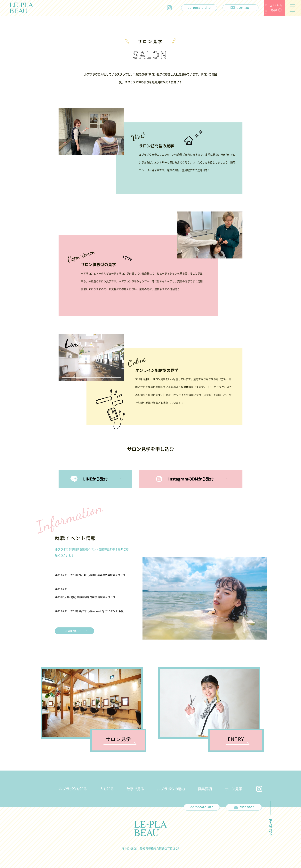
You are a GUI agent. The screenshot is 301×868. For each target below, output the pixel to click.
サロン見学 (233, 789)
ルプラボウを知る (73, 789)
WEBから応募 (276, 8)
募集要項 (205, 789)
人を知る (107, 789)
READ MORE (73, 631)
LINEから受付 (95, 479)
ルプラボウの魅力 (171, 789)
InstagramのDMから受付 (191, 479)
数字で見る (135, 789)
